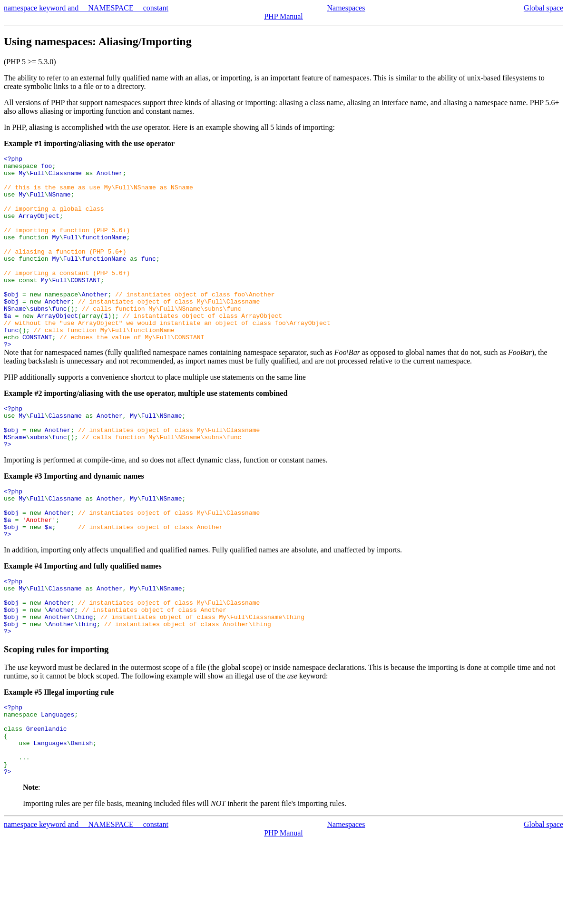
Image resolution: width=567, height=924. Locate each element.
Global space (543, 8)
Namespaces (346, 8)
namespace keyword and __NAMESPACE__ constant (86, 8)
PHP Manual (283, 16)
